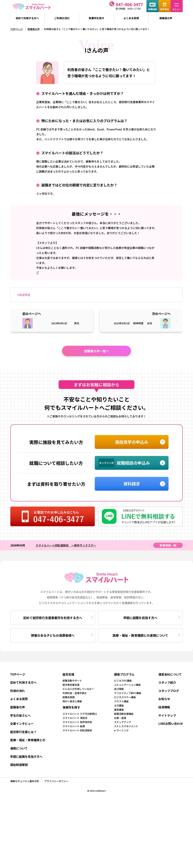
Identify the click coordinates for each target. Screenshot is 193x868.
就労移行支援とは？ (23, 732)
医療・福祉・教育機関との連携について (140, 635)
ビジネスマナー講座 (125, 697)
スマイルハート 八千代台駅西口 (80, 714)
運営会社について (170, 674)
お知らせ (164, 699)
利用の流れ (17, 691)
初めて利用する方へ (27, 18)
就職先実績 (69, 697)
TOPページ (17, 29)
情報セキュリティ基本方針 (25, 781)
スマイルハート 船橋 (74, 726)
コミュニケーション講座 (127, 685)
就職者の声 (166, 18)
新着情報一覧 (168, 545)
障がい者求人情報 (72, 701)
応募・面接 (120, 718)
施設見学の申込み (132, 442)
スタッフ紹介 (167, 682)
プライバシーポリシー (56, 781)
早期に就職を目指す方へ (140, 618)
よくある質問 (131, 18)
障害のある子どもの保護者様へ (53, 635)
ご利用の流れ (62, 18)
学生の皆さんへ (20, 715)
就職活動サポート (72, 681)
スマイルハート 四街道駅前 (77, 730)
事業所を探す (96, 18)
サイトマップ (167, 715)
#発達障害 (24, 295)
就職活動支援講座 (124, 714)
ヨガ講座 (119, 705)
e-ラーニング (121, 730)
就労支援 (68, 674)
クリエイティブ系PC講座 (128, 693)
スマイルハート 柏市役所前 (77, 722)
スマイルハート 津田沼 (75, 718)
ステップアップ (123, 722)
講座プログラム (124, 674)
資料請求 (132, 484)
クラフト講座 (121, 701)
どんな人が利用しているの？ (78, 689)
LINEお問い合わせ (171, 723)
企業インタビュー (22, 723)
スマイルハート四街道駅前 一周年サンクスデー (66, 545)
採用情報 (164, 707)
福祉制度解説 (19, 765)
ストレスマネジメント (126, 726)
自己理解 (119, 689)
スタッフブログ (169, 691)
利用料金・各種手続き (75, 693)
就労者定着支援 (71, 685)
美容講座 (119, 710)
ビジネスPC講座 (123, 681)
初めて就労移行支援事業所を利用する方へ (53, 618)
